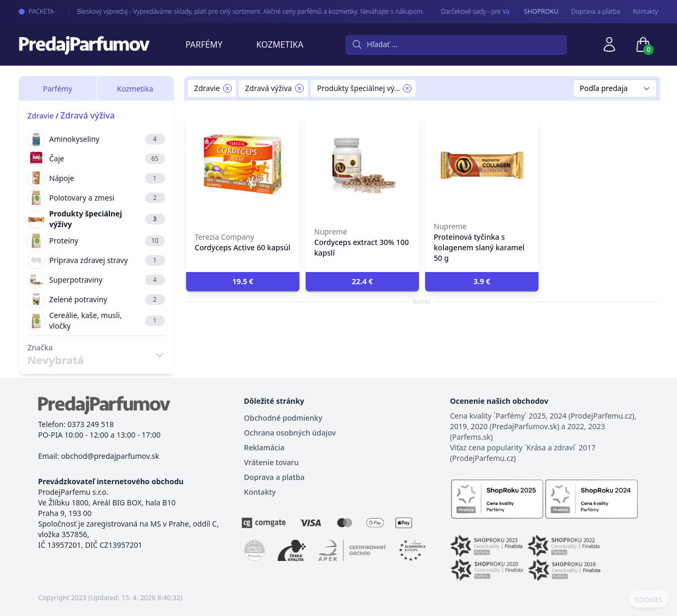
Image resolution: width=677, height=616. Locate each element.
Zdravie (41, 116)
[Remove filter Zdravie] (227, 88)
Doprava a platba (274, 477)
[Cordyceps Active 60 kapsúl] (243, 164)
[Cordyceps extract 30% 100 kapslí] (362, 164)
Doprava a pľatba (596, 12)
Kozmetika (280, 44)
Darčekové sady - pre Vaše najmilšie (481, 11)
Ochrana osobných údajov (290, 433)
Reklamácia (264, 447)
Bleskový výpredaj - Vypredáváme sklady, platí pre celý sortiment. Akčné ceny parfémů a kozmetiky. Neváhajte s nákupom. (240, 11)
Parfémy (204, 44)
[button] (243, 282)
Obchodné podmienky (283, 418)
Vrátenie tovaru (271, 462)
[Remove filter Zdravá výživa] (299, 88)
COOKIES (649, 600)
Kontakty (646, 12)
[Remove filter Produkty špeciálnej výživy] (407, 88)
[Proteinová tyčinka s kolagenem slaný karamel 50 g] (482, 164)
